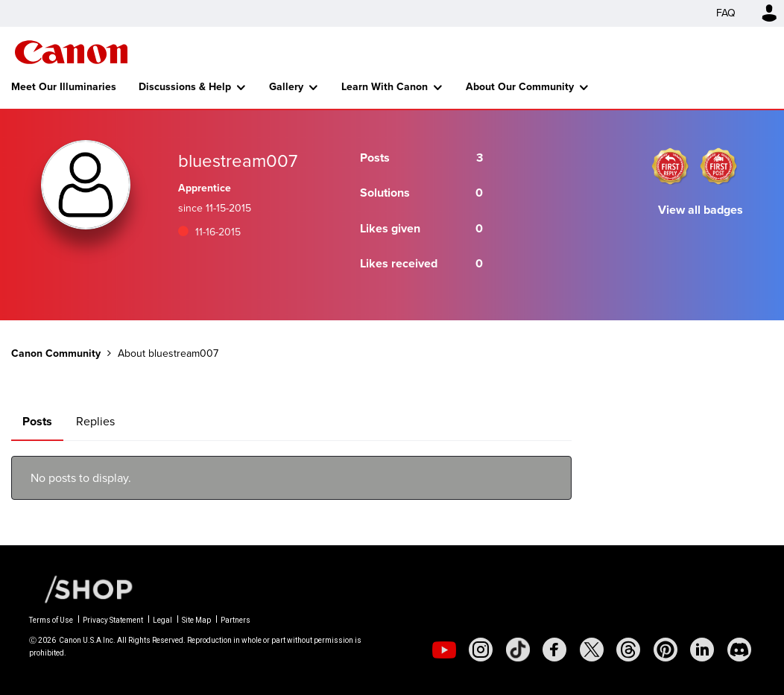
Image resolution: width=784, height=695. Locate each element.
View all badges (701, 210)
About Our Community (520, 87)
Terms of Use (51, 620)
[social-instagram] (481, 650)
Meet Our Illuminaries (64, 87)
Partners (235, 620)
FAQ (726, 13)
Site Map (196, 620)
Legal (162, 620)
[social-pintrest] (666, 650)
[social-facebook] (554, 650)
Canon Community (71, 52)
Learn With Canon (385, 87)
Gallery (286, 87)
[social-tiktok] (518, 650)
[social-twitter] (592, 650)
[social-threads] (628, 650)
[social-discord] (739, 650)
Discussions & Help (185, 87)
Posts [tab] (37, 421)
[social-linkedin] (702, 650)
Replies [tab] (95, 421)
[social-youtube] (444, 650)
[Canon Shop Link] (81, 588)
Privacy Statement (113, 620)
